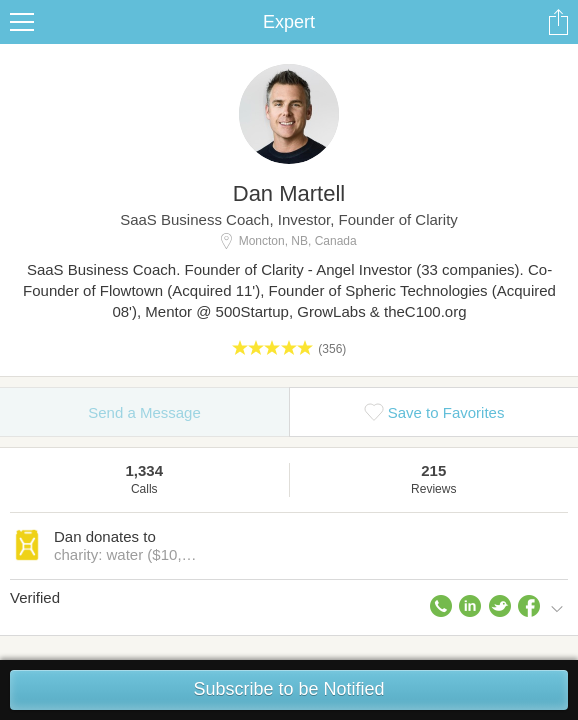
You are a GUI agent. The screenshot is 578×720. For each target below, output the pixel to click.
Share (558, 22)
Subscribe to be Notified (288, 689)
